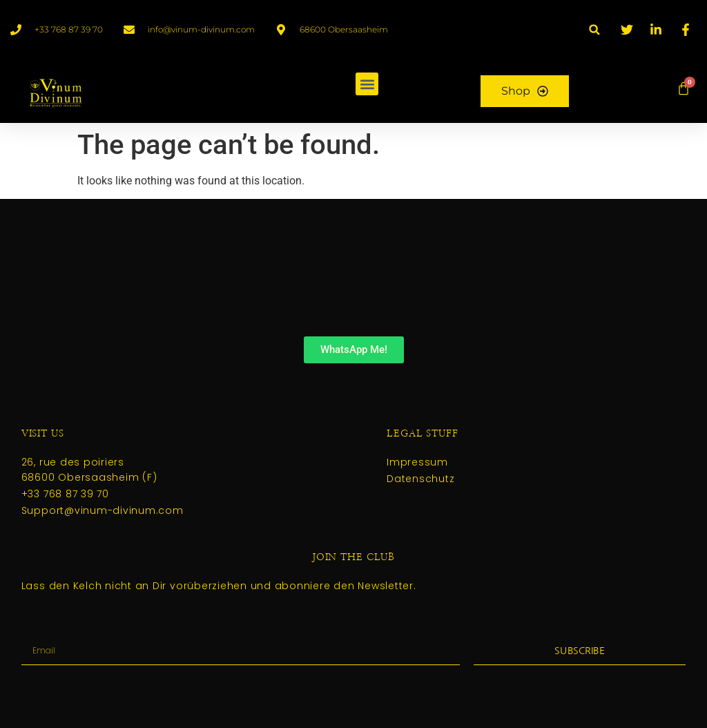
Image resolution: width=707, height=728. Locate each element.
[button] (595, 29)
